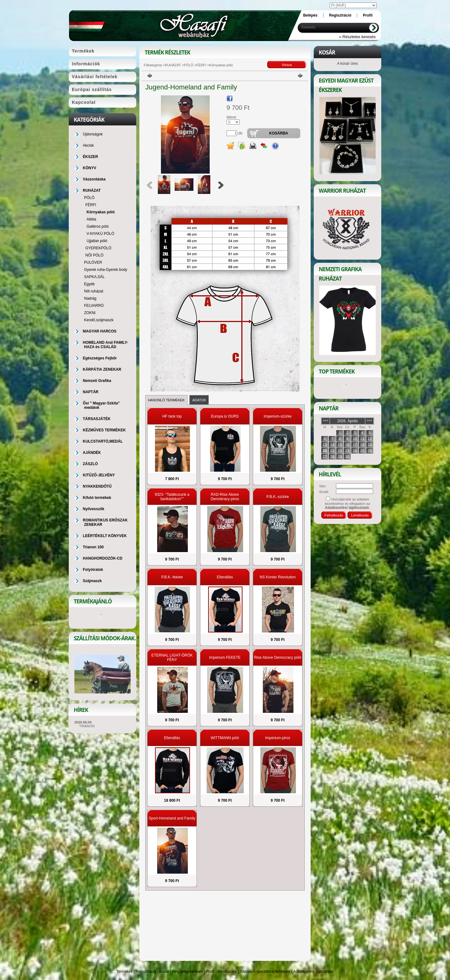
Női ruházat (94, 291)
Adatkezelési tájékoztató (313, 972)
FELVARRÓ (94, 306)
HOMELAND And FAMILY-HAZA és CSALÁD (105, 345)
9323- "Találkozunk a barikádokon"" (172, 497)
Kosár (164, 972)
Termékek (124, 972)
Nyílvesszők (94, 509)
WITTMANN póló (225, 738)
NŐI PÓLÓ (94, 255)
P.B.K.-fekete (172, 577)
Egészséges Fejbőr (100, 358)
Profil (210, 972)
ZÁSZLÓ (90, 464)
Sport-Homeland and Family (172, 818)
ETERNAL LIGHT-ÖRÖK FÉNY (172, 658)
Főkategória (153, 65)
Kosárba (279, 133)
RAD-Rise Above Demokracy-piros (225, 497)
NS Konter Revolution (278, 577)
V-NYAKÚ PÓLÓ (100, 234)
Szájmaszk (92, 581)
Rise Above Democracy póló (278, 658)
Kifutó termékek (97, 498)
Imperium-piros (277, 738)
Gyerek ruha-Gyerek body (106, 270)
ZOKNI (90, 313)
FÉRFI (201, 65)
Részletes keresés (187, 972)
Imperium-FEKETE (225, 658)
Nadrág (90, 298)
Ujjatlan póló (97, 241)
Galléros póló (98, 226)
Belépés (310, 15)
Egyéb (89, 284)
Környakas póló (101, 212)
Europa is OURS (225, 416)
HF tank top (172, 416)
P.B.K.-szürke (278, 497)
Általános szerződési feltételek (265, 972)
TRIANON (87, 726)
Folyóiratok (93, 570)
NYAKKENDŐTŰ (97, 486)
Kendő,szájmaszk (99, 320)
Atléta (91, 219)
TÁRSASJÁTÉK (97, 419)
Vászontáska (94, 179)
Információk (227, 972)
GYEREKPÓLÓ (98, 248)
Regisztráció (146, 972)
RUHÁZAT (173, 65)
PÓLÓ (189, 65)
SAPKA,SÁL (94, 277)
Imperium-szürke (278, 416)
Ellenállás (225, 577)
